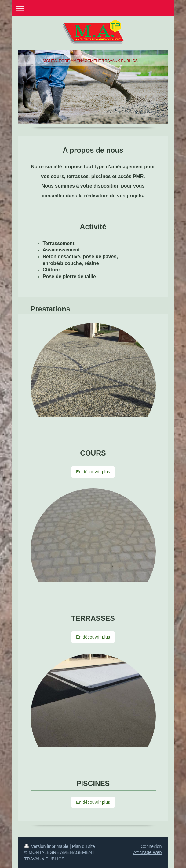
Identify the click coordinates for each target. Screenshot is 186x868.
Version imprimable (47, 846)
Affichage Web (147, 852)
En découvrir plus (93, 472)
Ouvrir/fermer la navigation (93, 8)
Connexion (151, 846)
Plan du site (84, 846)
